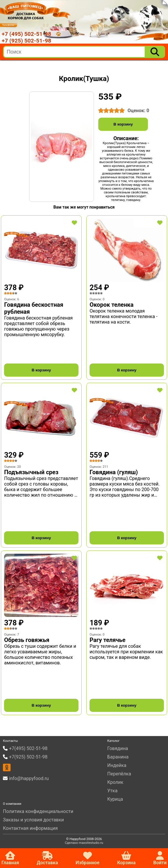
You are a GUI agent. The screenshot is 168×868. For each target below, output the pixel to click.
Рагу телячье (107, 640)
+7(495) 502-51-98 (28, 748)
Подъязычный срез (31, 472)
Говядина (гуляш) (114, 472)
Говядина (118, 748)
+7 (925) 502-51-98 (27, 41)
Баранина (118, 757)
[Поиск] (155, 52)
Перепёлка (119, 774)
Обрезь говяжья (27, 640)
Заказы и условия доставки (33, 820)
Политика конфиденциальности (38, 811)
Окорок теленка (111, 305)
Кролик (115, 782)
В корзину (123, 124)
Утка (112, 791)
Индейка (117, 765)
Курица (115, 799)
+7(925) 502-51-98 (28, 757)
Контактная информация (30, 828)
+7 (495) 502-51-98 (27, 34)
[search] (75, 52)
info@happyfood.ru (29, 778)
